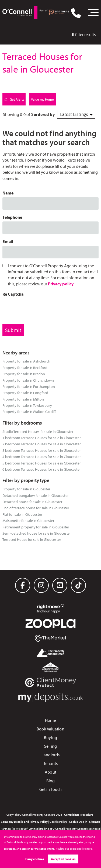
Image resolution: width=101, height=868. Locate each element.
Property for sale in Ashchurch (26, 361)
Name (8, 193)
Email (8, 241)
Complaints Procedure (79, 815)
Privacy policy (61, 284)
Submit (13, 330)
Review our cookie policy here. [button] (74, 849)
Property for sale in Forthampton (29, 386)
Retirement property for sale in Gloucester (36, 527)
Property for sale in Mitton (23, 399)
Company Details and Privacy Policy (24, 822)
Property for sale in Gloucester (26, 489)
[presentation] (43, 309)
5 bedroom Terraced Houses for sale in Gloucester (42, 463)
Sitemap (95, 822)
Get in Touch (50, 789)
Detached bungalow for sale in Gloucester (35, 495)
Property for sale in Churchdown (28, 380)
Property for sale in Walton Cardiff (29, 411)
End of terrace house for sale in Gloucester (36, 508)
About (50, 772)
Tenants (50, 763)
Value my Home (42, 99)
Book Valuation (50, 729)
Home (50, 720)
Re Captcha (13, 294)
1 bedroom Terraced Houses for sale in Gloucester (42, 438)
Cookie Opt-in (78, 822)
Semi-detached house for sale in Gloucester (37, 533)
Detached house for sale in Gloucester (32, 502)
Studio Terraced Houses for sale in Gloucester (38, 431)
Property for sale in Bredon (24, 374)
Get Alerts (14, 99)
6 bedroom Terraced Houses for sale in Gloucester (42, 469)
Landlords (51, 755)
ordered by (44, 114)
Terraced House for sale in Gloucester (32, 539)
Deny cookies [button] (35, 859)
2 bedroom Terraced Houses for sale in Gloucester (42, 444)
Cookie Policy (58, 822)
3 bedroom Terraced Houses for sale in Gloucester (42, 450)
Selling (50, 746)
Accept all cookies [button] (63, 859)
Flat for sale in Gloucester (22, 514)
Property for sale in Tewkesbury (27, 405)
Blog (50, 781)
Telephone (12, 217)
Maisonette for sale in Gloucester (28, 520)
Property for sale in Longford (25, 393)
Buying (50, 737)
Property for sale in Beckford (25, 368)
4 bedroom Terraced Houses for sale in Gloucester (42, 457)
